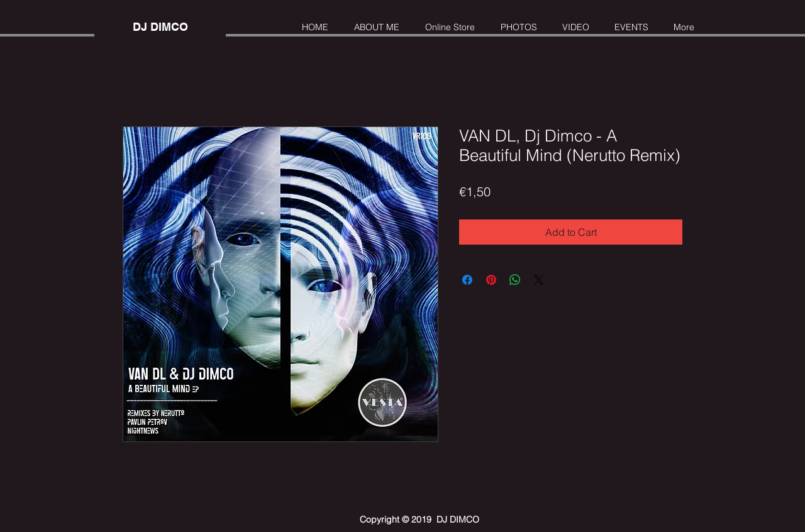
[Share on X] (539, 280)
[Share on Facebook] (467, 280)
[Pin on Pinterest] (491, 280)
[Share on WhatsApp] (515, 280)
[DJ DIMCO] (160, 27)
